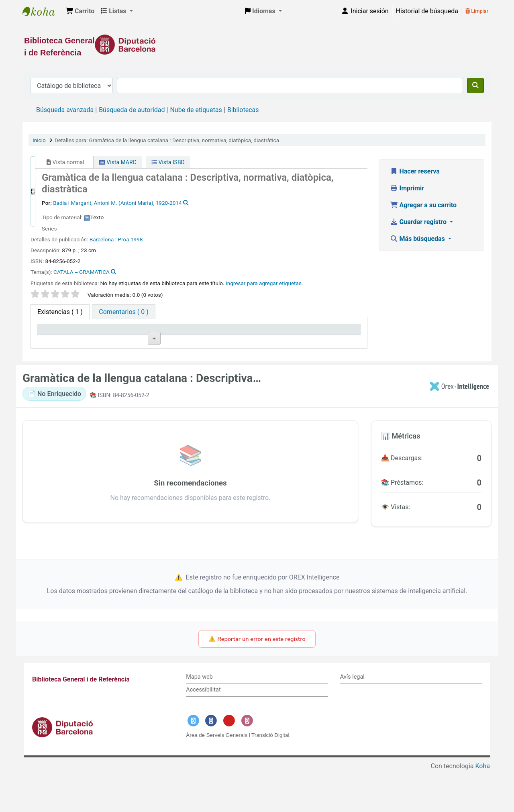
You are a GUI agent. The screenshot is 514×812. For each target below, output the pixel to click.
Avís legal (352, 717)
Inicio (39, 140)
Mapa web (199, 717)
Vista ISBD (168, 162)
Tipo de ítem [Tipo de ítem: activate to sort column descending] (59, 340)
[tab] (123, 312)
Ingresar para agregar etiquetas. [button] (264, 283)
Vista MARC (118, 162)
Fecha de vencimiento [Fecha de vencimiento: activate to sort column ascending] (317, 337)
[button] (80, 11)
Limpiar (477, 11)
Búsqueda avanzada (65, 110)
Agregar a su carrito (423, 205)
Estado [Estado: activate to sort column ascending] (245, 340)
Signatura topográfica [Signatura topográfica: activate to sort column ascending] (186, 337)
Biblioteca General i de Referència (43, 11)
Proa (123, 239)
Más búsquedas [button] (418, 239)
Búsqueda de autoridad (132, 110)
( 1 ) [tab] (60, 312)
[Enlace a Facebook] (211, 762)
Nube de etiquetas (196, 110)
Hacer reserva (415, 171)
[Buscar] (475, 86)
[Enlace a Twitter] (193, 762)
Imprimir (407, 188)
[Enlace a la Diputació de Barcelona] (257, 45)
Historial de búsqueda (427, 11)
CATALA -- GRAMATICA (82, 272)
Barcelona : (103, 239)
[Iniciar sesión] (365, 11)
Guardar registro (419, 222)
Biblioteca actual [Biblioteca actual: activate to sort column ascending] (129, 340)
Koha (483, 807)
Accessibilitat (203, 731)
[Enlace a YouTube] (229, 762)
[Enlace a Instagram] (247, 762)
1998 (137, 239)
